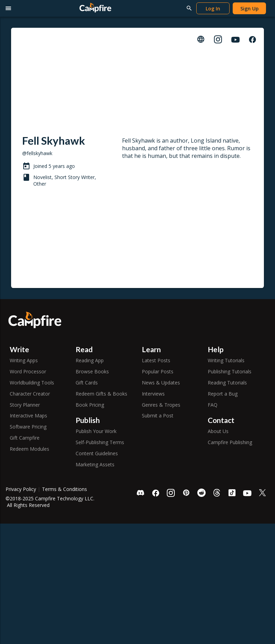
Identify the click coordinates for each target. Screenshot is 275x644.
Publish (88, 420)
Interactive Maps (28, 416)
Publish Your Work (96, 431)
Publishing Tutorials (230, 371)
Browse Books (92, 371)
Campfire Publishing (230, 442)
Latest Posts (156, 360)
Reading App (90, 360)
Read (84, 349)
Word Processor (28, 371)
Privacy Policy (21, 489)
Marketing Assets (95, 464)
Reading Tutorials (227, 383)
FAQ (213, 405)
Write (19, 349)
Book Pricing (90, 405)
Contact (221, 420)
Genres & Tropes (161, 405)
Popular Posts (158, 371)
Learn (151, 349)
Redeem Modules (29, 449)
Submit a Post (158, 416)
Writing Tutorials (226, 360)
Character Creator (30, 394)
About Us (218, 431)
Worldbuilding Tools (32, 383)
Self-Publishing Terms (100, 442)
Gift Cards (87, 383)
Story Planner (25, 405)
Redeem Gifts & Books (101, 394)
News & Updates (161, 383)
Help (216, 349)
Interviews (153, 394)
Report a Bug (223, 394)
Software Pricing (28, 427)
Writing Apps (24, 360)
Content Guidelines (97, 453)
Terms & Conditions (65, 489)
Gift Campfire (25, 438)
